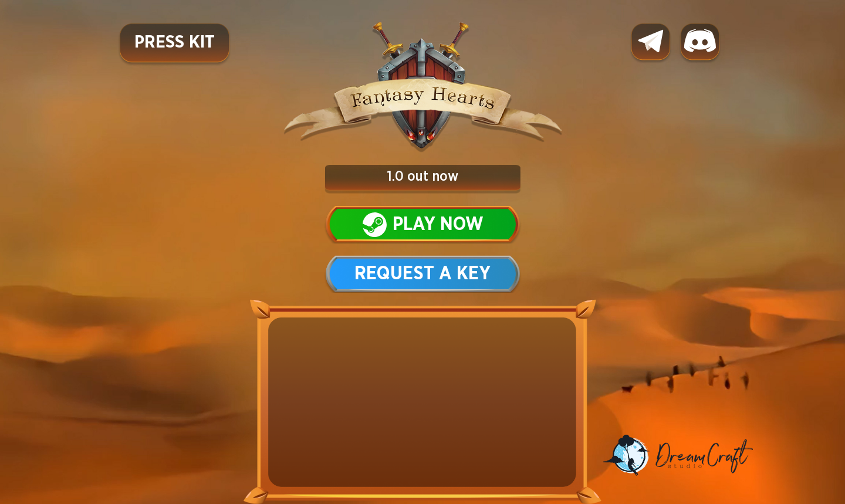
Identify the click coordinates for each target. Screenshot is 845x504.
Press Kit (175, 43)
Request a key (422, 274)
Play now (423, 225)
